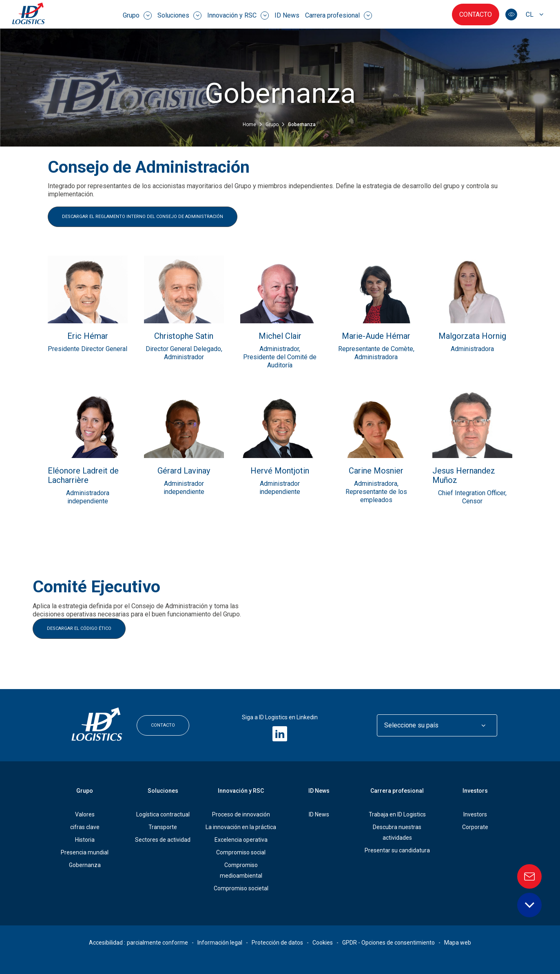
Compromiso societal (241, 888)
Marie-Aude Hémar (376, 336)
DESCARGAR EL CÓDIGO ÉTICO (79, 628)
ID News (319, 814)
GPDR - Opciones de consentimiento (388, 943)
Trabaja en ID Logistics (397, 814)
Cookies (323, 943)
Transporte (163, 827)
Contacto (476, 14)
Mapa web (458, 943)
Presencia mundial (85, 852)
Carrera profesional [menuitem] (339, 16)
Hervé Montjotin (280, 471)
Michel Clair (280, 336)
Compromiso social (241, 852)
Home (250, 125)
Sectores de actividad (163, 840)
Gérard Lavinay (184, 471)
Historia (85, 840)
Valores (85, 814)
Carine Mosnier (376, 471)
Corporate (475, 827)
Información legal (220, 943)
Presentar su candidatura (397, 850)
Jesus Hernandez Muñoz (464, 476)
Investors (475, 791)
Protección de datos (277, 943)
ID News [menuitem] (287, 15)
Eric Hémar (88, 336)
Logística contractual (163, 814)
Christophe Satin (184, 336)
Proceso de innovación (241, 814)
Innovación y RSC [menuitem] (238, 16)
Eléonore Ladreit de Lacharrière (83, 476)
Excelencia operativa (241, 840)
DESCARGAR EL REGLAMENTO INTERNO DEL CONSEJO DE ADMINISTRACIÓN (143, 217)
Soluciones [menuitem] (179, 16)
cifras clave (85, 827)
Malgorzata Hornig (472, 336)
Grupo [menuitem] (137, 16)
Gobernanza (85, 865)
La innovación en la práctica (241, 827)
